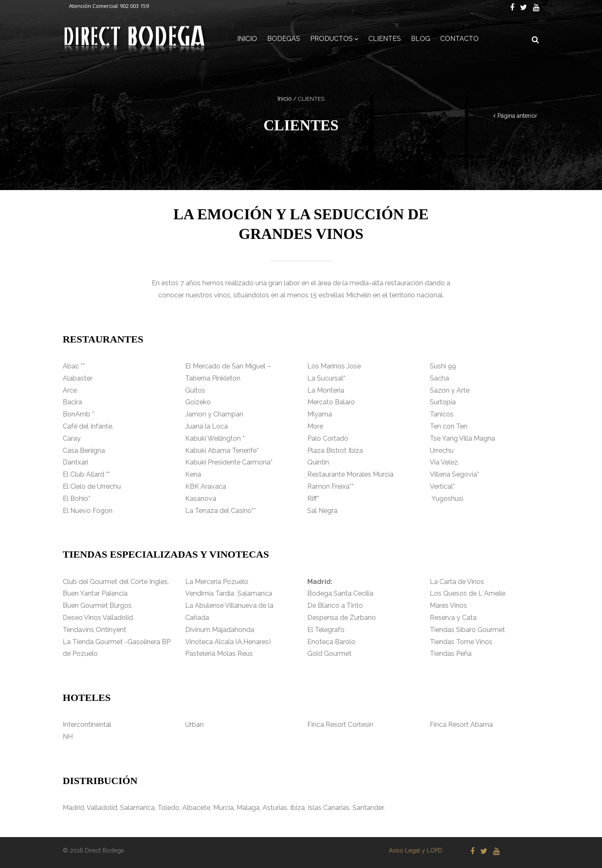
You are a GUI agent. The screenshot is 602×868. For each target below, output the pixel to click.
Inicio (285, 99)
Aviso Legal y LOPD (416, 850)
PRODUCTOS (332, 39)
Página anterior (517, 116)
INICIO (247, 39)
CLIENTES (385, 39)
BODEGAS (284, 39)
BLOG (421, 39)
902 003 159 (134, 6)
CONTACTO (459, 39)
